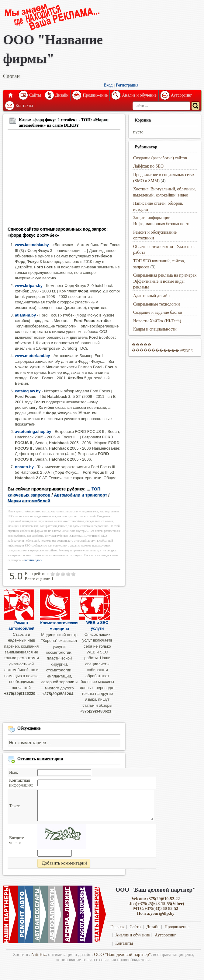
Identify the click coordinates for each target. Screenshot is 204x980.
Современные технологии (157, 304)
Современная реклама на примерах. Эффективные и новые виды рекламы (165, 281)
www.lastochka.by (32, 245)
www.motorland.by (32, 356)
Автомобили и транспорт (80, 495)
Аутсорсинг (182, 95)
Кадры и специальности (155, 329)
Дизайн (62, 95)
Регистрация (127, 85)
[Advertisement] (64, 179)
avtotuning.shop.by (33, 432)
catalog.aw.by (28, 391)
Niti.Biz (39, 954)
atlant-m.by (25, 315)
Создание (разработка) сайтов (160, 158)
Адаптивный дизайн (151, 296)
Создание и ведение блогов (158, 312)
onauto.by (24, 467)
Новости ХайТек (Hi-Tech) (157, 321)
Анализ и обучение (139, 95)
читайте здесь (33, 560)
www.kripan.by (29, 286)
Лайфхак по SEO (148, 166)
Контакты (24, 106)
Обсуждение (29, 728)
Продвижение (95, 95)
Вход (108, 85)
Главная (10, 95)
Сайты (35, 95)
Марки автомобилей (29, 501)
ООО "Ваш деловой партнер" (122, 954)
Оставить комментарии (40, 759)
